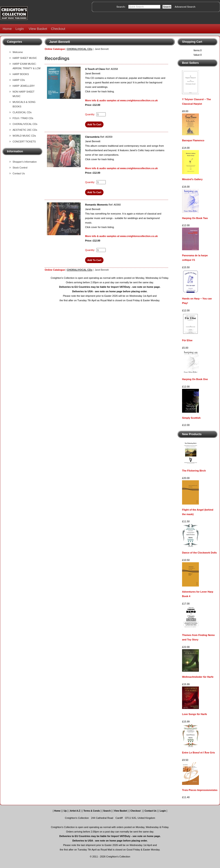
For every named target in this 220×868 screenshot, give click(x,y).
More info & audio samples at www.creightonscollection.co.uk (121, 100)
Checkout (58, 29)
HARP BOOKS (21, 74)
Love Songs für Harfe (195, 714)
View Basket (38, 29)
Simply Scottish (191, 418)
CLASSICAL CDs (22, 112)
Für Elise (187, 340)
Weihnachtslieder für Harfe (198, 677)
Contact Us (19, 173)
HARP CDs (19, 80)
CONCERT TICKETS (24, 142)
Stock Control (20, 168)
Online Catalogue (55, 49)
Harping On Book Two (195, 218)
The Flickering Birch (194, 471)
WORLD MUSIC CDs (24, 136)
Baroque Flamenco (193, 140)
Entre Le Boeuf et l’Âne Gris (198, 753)
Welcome (18, 52)
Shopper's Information (25, 162)
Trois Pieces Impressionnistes (200, 790)
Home (7, 29)
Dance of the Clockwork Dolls (199, 553)
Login (20, 29)
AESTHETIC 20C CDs (25, 130)
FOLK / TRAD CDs (23, 118)
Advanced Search (185, 7)
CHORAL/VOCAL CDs (25, 124)
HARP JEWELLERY (24, 86)
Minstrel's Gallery (192, 179)
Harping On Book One (195, 379)
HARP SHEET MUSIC (25, 58)
